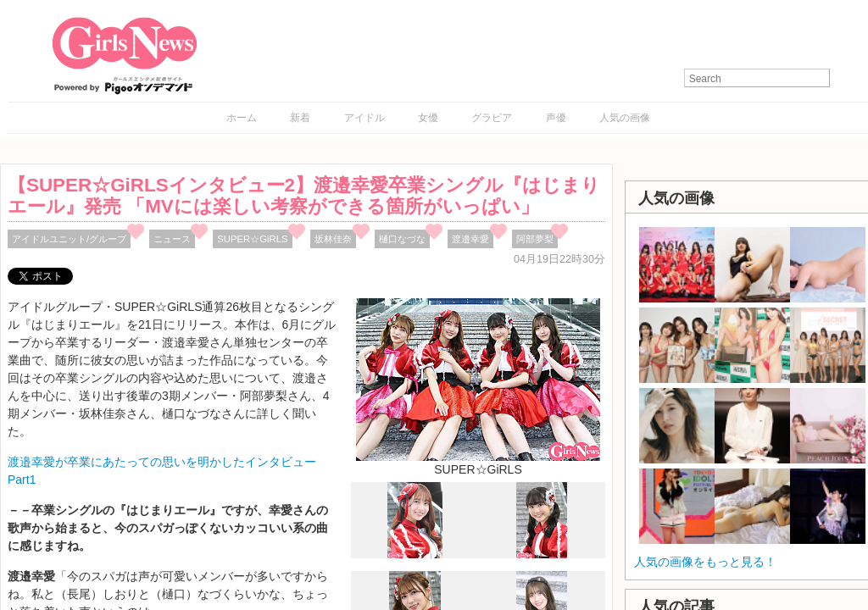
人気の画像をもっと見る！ (705, 562)
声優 (556, 118)
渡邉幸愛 (470, 239)
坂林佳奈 (333, 239)
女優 (428, 118)
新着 (300, 118)
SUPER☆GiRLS (252, 239)
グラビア (492, 118)
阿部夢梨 (535, 239)
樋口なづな (402, 239)
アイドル (364, 118)
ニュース (172, 239)
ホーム (242, 118)
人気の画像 (625, 118)
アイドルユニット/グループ (69, 239)
